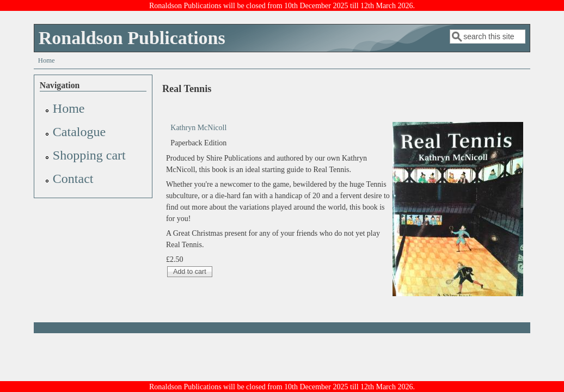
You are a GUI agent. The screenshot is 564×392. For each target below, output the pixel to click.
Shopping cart (89, 155)
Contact (73, 179)
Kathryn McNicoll (198, 128)
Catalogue (79, 132)
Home (47, 60)
